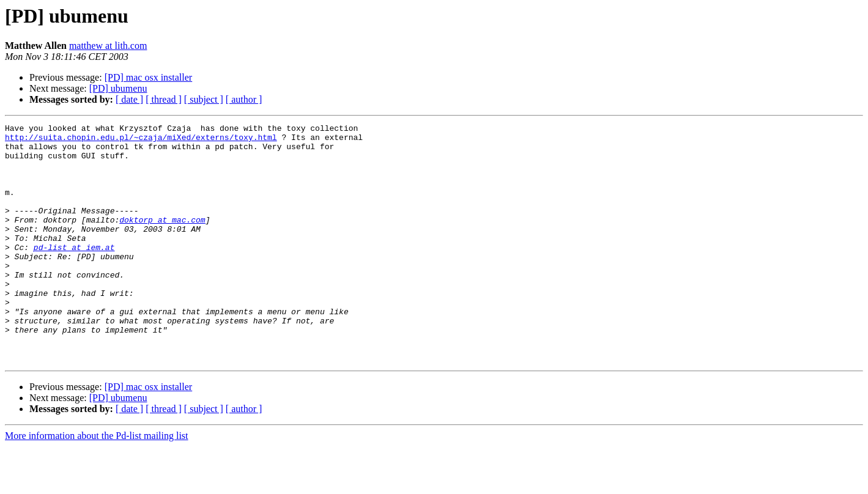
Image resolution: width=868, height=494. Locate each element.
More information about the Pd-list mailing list (97, 483)
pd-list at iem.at (74, 273)
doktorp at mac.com (162, 240)
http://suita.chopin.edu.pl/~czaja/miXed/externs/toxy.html (141, 141)
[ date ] (129, 99)
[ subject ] (204, 99)
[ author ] (244, 99)
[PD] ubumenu (118, 88)
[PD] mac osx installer (149, 77)
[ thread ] (164, 99)
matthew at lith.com (108, 46)
